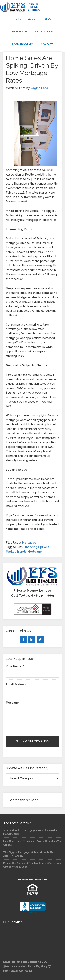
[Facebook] (24, 640)
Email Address (17, 684)
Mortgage (29, 543)
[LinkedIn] (32, 640)
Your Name (15, 666)
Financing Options (36, 547)
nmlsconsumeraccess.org (32, 880)
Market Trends (16, 552)
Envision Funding (32, 7)
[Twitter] (40, 640)
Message (12, 703)
